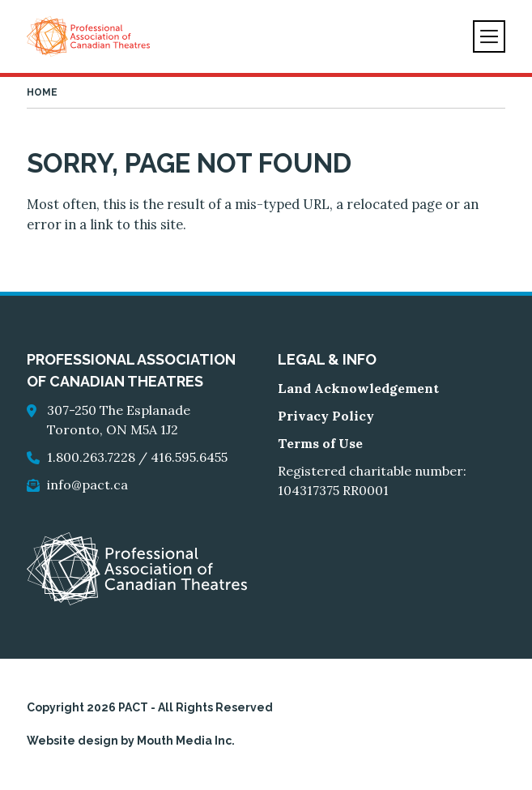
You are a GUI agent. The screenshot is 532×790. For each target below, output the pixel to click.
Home (42, 92)
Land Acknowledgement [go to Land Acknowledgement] (358, 388)
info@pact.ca (87, 485)
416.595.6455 (189, 457)
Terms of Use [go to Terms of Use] (320, 443)
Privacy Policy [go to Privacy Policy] (326, 416)
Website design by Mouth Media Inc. (131, 741)
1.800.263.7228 (91, 457)
